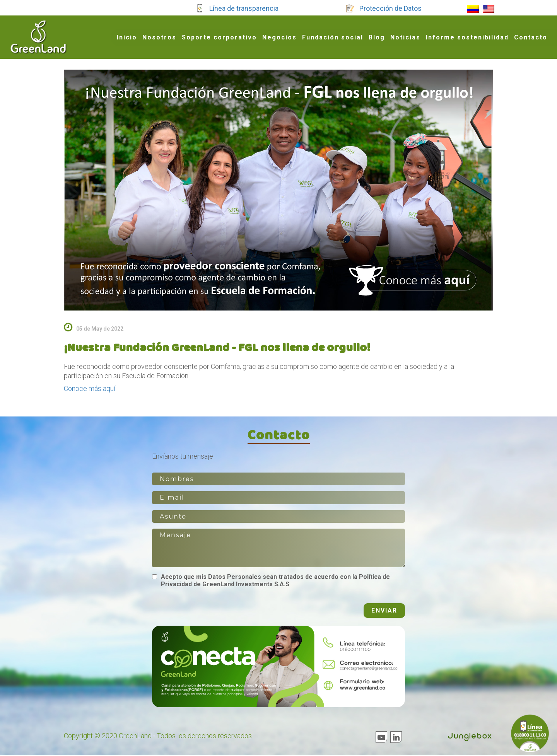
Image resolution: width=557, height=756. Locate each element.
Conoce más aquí (90, 388)
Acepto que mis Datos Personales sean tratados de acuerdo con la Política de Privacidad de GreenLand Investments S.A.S (275, 581)
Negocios (279, 37)
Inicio (127, 37)
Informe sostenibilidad (467, 37)
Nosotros (159, 37)
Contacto (531, 37)
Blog (377, 37)
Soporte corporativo (219, 37)
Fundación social (333, 37)
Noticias (405, 37)
